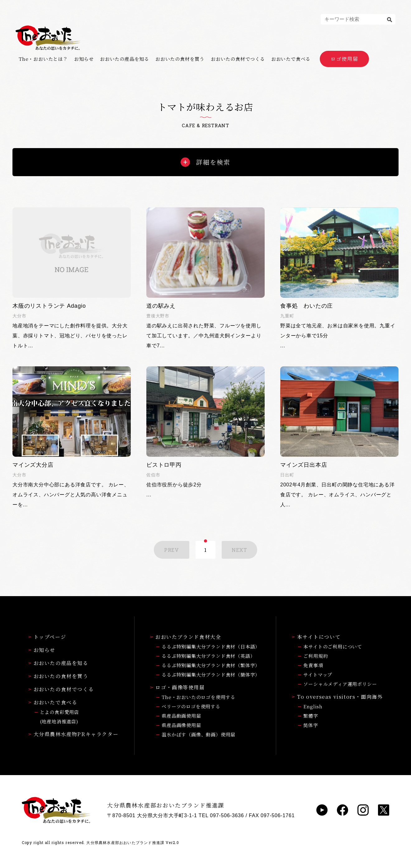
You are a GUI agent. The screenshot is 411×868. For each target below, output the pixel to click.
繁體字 (311, 716)
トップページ (47, 637)
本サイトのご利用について (333, 646)
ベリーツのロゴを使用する (191, 706)
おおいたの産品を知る (125, 59)
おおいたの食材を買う (180, 59)
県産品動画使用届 (181, 716)
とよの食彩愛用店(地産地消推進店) (59, 717)
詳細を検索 (205, 162)
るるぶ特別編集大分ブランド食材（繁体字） (211, 665)
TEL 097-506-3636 (221, 815)
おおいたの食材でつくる (238, 59)
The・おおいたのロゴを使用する (198, 697)
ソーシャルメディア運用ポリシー (340, 684)
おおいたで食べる (291, 59)
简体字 (311, 725)
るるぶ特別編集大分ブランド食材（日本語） (211, 646)
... (339, 278)
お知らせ (84, 59)
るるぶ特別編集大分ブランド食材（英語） (208, 656)
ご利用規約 (316, 656)
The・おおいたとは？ (43, 59)
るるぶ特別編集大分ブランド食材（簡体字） (211, 675)
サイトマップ (318, 675)
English (313, 706)
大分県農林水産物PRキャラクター (73, 734)
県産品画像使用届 (181, 725)
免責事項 (313, 665)
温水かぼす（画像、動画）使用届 (198, 734)
